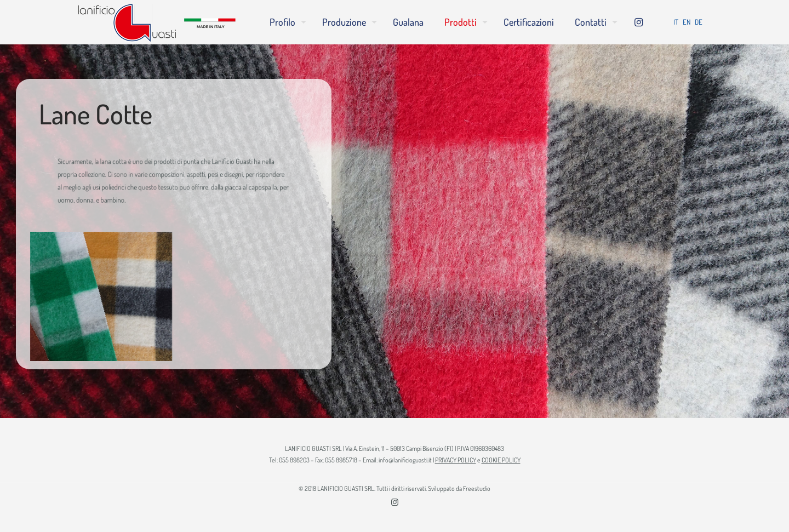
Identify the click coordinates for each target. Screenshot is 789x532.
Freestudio (477, 488)
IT (676, 22)
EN (687, 22)
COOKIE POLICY (501, 460)
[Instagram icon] (395, 502)
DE (699, 22)
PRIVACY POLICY (456, 460)
